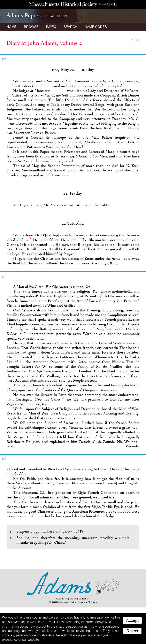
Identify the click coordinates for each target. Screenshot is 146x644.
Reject (132, 631)
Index (51, 27)
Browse (31, 27)
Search (70, 27)
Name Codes (96, 27)
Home (11, 27)
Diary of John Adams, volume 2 (44, 43)
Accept (132, 620)
